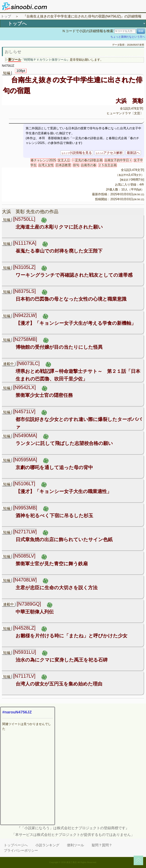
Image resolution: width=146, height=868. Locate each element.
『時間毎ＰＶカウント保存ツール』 (45, 60)
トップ (6, 16)
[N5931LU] (25, 652)
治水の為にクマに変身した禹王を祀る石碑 (62, 660)
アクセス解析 (109, 153)
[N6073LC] (28, 363)
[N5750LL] (24, 219)
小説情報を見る (77, 153)
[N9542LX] (25, 387)
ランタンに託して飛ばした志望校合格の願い (64, 443)
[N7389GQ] (29, 604)
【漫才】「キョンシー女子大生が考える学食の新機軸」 (76, 323)
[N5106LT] (24, 484)
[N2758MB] (25, 339)
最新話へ (133, 153)
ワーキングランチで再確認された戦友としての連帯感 (74, 275)
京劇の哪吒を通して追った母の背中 (54, 467)
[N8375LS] (25, 291)
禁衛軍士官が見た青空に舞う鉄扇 (52, 564)
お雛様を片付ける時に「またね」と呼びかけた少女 (71, 636)
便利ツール (75, 845)
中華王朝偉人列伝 (35, 612)
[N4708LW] (25, 580)
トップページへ (16, 845)
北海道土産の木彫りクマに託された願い (59, 227)
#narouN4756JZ (17, 712)
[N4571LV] (24, 411)
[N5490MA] (25, 435)
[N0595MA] (25, 460)
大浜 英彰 (129, 101)
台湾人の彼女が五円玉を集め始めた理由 (59, 684)
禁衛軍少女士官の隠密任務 (44, 395)
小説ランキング (47, 845)
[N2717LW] (25, 532)
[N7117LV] (24, 676)
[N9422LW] (25, 315)
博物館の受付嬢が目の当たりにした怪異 (59, 347)
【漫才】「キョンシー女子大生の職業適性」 (64, 491)
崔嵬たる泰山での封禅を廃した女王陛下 (59, 251)
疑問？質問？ (102, 845)
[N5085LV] (24, 556)
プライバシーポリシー (21, 851)
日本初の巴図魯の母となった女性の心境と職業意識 (71, 299)
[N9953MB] (25, 508)
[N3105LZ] (24, 267)
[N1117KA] (25, 243)
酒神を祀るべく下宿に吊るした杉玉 (54, 515)
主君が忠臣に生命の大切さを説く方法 (57, 588)
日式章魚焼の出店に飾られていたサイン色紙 (64, 539)
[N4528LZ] (24, 628)
